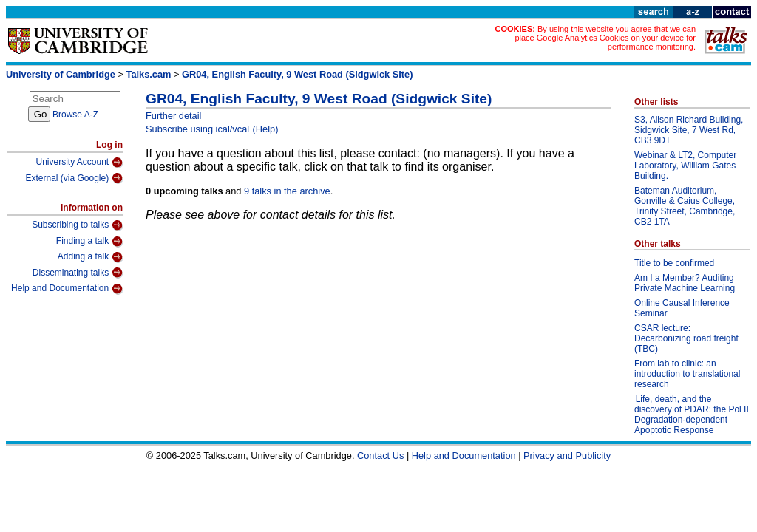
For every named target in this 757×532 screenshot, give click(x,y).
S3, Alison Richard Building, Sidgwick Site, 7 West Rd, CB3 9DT (689, 130)
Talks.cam (149, 74)
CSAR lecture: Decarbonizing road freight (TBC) (686, 338)
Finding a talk (89, 242)
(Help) (266, 129)
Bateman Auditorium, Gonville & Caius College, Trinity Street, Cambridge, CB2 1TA (685, 206)
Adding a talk (90, 257)
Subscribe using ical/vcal (197, 129)
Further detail (173, 116)
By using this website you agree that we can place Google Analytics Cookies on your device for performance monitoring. (605, 38)
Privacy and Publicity (567, 456)
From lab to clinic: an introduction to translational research (687, 374)
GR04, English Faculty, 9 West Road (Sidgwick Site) (297, 74)
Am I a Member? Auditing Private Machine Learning (685, 283)
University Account (79, 163)
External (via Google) (74, 178)
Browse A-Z (75, 115)
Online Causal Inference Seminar (682, 308)
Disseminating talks (78, 273)
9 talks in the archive (287, 191)
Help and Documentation (67, 289)
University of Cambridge (61, 74)
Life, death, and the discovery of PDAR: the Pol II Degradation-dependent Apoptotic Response (692, 415)
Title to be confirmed (674, 263)
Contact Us (380, 456)
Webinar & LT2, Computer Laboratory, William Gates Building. (685, 166)
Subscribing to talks (77, 225)
